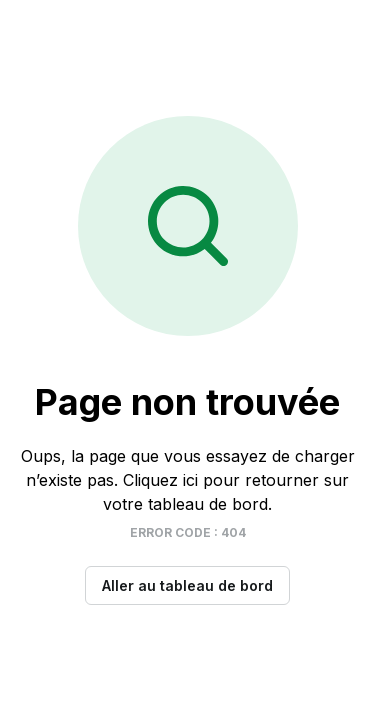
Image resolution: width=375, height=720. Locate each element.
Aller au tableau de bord (187, 585)
